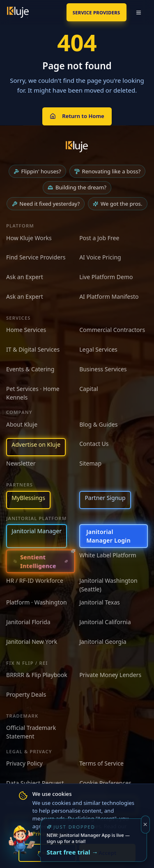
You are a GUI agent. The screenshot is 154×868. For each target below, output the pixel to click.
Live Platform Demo (106, 277)
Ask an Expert (25, 277)
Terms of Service (101, 763)
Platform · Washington (37, 602)
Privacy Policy (24, 763)
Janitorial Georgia (103, 642)
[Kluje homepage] (77, 147)
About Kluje (22, 424)
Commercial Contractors (112, 330)
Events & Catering (30, 369)
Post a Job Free (99, 238)
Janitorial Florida (28, 622)
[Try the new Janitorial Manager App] (22, 846)
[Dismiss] (146, 825)
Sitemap (90, 463)
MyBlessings (28, 498)
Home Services (26, 330)
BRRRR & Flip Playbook (37, 675)
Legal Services (98, 349)
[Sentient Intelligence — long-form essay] (40, 561)
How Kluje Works (29, 238)
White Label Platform (108, 555)
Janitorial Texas (100, 602)
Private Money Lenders (110, 675)
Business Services (103, 369)
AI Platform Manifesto (109, 297)
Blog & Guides (98, 424)
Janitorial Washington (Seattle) (108, 585)
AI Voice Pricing (100, 257)
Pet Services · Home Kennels (33, 393)
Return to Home (77, 116)
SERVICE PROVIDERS (97, 12)
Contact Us (94, 444)
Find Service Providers (36, 257)
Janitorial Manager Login (108, 536)
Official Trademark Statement (31, 732)
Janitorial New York (32, 642)
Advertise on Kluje (36, 444)
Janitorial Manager (37, 531)
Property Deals (26, 694)
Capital (89, 389)
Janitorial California (105, 622)
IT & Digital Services (33, 349)
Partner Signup (105, 498)
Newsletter (21, 463)
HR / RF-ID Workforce (35, 581)
